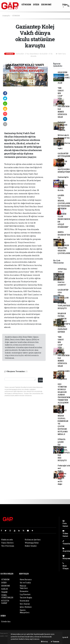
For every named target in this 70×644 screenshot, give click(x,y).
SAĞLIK (5, 589)
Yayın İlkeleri (7, 543)
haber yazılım (6, 641)
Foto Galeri (65, 524)
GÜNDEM (26, 4)
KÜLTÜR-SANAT (5, 602)
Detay (45, 641)
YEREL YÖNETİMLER (7, 596)
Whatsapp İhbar (32, 543)
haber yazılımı (7, 639)
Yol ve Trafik (25, 583)
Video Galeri (65, 534)
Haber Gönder (31, 546)
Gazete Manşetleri (25, 611)
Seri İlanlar (25, 604)
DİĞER (36, 4)
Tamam (55, 641)
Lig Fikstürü (25, 594)
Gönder (41, 380)
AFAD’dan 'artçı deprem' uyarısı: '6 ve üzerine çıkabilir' (62, 277)
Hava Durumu (26, 579)
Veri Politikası (8, 546)
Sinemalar (25, 601)
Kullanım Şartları (33, 540)
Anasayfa (6, 16)
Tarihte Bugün (26, 598)
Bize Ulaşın (66, 566)
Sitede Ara (6, 621)
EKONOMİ (46, 4)
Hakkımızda (7, 540)
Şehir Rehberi (26, 607)
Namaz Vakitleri (24, 587)
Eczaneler (24, 591)
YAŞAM (4, 592)
